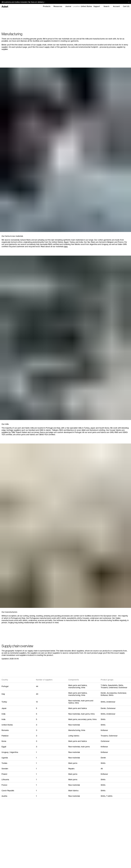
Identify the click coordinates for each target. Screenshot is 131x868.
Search (106, 6)
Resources (58, 6)
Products (47, 6)
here (66, 246)
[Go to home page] (5, 6)
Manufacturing (14, 12)
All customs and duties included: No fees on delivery (23, 2)
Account (116, 6)
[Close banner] (128, 2)
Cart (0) (126, 6)
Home (4, 12)
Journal (68, 6)
